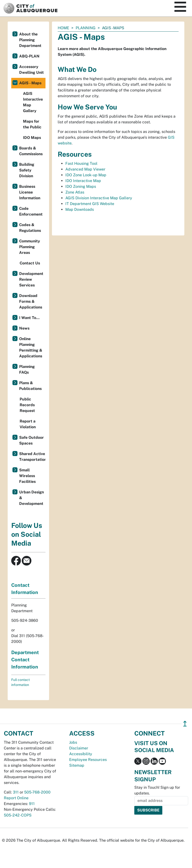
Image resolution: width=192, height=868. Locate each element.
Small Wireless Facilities (27, 476)
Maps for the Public (32, 124)
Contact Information (25, 589)
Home (63, 28)
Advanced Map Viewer (85, 169)
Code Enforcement (31, 211)
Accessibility (81, 754)
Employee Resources (88, 760)
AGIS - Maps (30, 83)
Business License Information (30, 192)
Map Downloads (80, 209)
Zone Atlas (75, 192)
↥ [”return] (185, 724)
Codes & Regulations (30, 228)
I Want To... (29, 318)
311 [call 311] (16, 792)
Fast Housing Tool (81, 163)
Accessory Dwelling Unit (31, 70)
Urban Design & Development (31, 498)
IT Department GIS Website (90, 204)
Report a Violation (28, 424)
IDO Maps (32, 138)
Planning (86, 28)
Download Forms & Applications (31, 301)
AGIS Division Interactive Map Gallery (99, 198)
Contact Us (30, 263)
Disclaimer (79, 748)
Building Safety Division (27, 170)
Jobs (73, 742)
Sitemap (77, 765)
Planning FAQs (27, 369)
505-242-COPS (18, 815)
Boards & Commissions (31, 151)
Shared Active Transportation (32, 457)
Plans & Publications (30, 386)
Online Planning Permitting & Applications (31, 347)
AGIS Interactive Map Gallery (33, 102)
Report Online (16, 798)
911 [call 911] (32, 804)
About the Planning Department (30, 40)
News (24, 328)
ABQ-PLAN (29, 56)
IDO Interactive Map (83, 181)
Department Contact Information (25, 660)
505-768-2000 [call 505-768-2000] (37, 792)
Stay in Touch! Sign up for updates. (157, 790)
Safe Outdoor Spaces (31, 440)
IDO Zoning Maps (81, 186)
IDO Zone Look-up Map (86, 175)
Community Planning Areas (30, 247)
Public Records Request (27, 405)
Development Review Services (31, 279)
